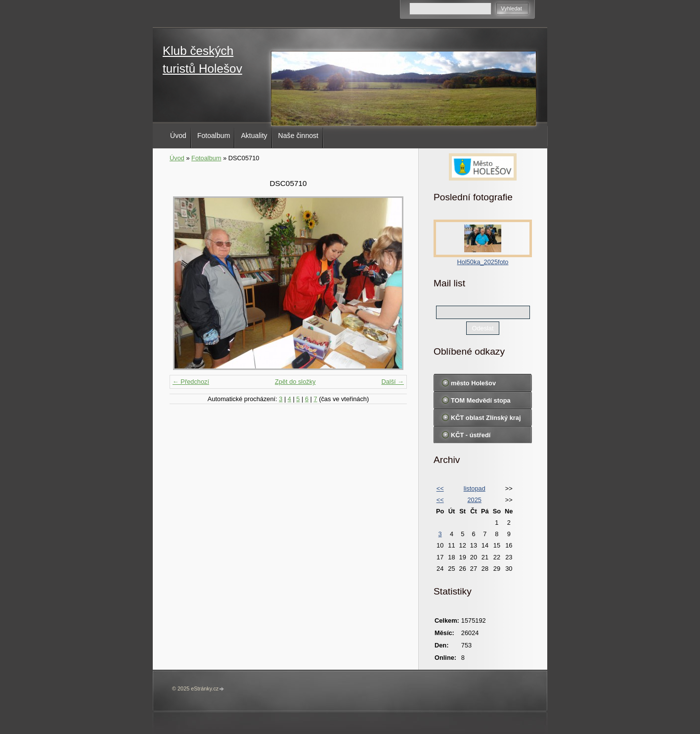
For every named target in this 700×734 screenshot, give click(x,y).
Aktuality (254, 136)
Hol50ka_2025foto (483, 262)
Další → (393, 382)
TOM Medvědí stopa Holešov (481, 403)
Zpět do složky (295, 382)
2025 (474, 500)
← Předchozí (191, 382)
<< (440, 488)
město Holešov (473, 383)
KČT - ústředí (471, 435)
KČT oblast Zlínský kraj (486, 418)
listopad (475, 488)
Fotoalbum (214, 136)
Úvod (178, 136)
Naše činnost (298, 136)
